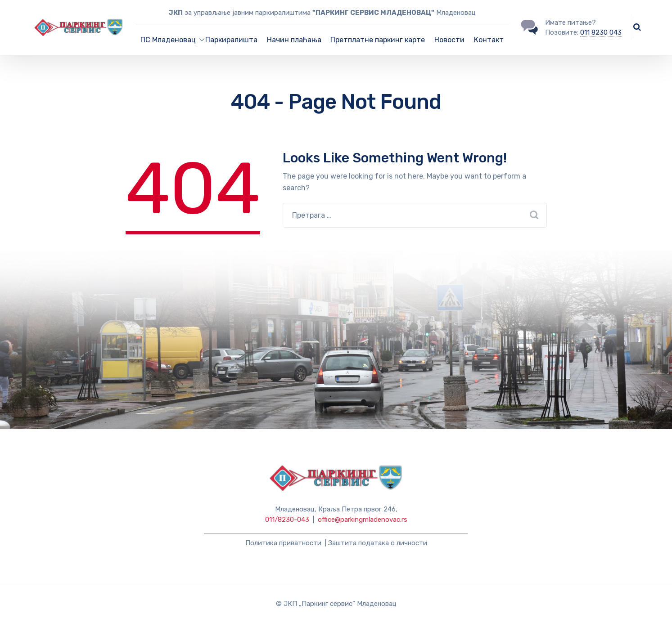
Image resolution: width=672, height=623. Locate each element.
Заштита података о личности (378, 543)
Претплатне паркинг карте (378, 40)
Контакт (489, 40)
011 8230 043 (601, 32)
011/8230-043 (287, 520)
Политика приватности (283, 543)
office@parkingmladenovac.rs (363, 520)
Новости (449, 40)
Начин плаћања (294, 40)
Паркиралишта (231, 40)
